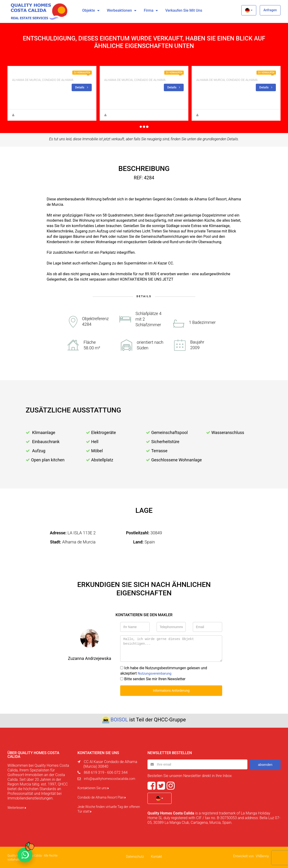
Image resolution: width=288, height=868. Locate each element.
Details (81, 87)
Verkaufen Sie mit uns (184, 10)
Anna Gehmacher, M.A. (30, 115)
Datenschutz (135, 856)
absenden (265, 763)
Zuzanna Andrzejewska (123, 115)
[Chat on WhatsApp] (25, 855)
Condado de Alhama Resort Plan (102, 797)
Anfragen (270, 10)
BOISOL (119, 719)
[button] (249, 10)
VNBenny (262, 855)
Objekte (89, 10)
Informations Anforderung (171, 690)
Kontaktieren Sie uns (93, 787)
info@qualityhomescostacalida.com (109, 778)
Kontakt (157, 856)
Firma (149, 10)
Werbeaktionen (119, 10)
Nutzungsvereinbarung (156, 673)
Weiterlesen (17, 807)
